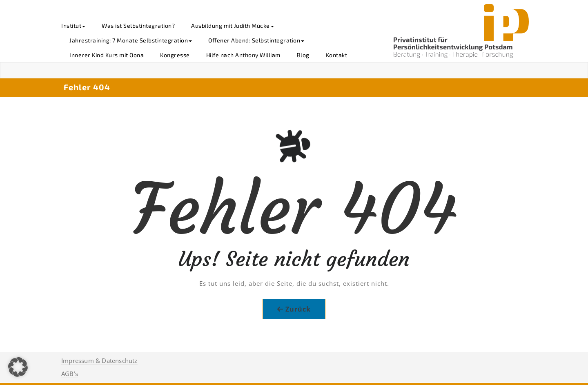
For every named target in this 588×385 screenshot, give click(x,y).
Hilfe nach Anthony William (243, 55)
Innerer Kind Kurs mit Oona (107, 55)
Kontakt (337, 55)
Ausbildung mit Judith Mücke (233, 26)
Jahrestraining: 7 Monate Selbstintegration (131, 40)
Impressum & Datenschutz (99, 361)
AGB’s (70, 374)
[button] (18, 367)
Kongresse (175, 55)
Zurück (298, 309)
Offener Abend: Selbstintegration (256, 40)
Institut (73, 26)
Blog (303, 55)
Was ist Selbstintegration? (138, 26)
